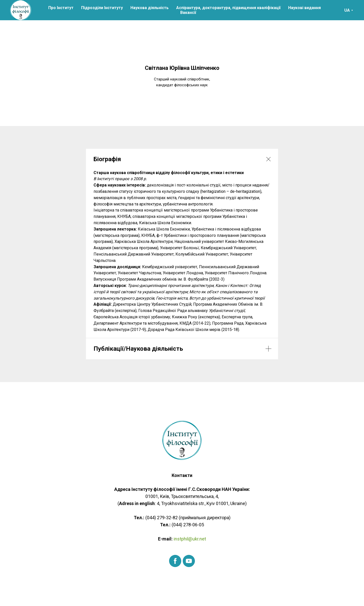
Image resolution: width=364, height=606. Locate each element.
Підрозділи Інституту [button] (102, 8)
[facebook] (175, 561)
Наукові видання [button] (304, 8)
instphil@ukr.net (189, 539)
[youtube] (189, 561)
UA (347, 10)
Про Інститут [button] (61, 8)
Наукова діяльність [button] (150, 8)
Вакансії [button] (188, 13)
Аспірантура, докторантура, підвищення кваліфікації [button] (228, 8)
